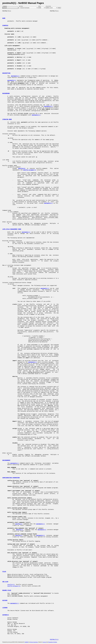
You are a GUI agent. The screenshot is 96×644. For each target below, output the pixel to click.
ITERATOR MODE (7, 119)
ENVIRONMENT (6, 460)
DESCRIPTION (6, 73)
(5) (30, 170)
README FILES (7, 590)
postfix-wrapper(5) (14, 586)
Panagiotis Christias (52, 642)
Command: (5, 6)
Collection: (48, 6)
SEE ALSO (5, 582)
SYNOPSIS (5, 26)
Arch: (40, 6)
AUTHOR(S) (6, 615)
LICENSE (5, 608)
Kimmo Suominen (34, 642)
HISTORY (5, 600)
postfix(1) (11, 585)
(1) (15, 76)
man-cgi (45, 642)
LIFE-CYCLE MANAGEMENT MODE (12, 229)
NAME (4, 18)
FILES (4, 572)
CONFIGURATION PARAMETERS (11, 478)
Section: (21, 6)
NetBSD (27, 642)
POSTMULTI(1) (54, 640)
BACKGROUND (6, 93)
